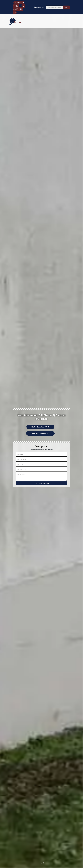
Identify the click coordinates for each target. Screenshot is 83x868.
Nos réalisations (40, 427)
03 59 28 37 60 (19, 4)
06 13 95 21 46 (19, 9)
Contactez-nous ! (40, 433)
